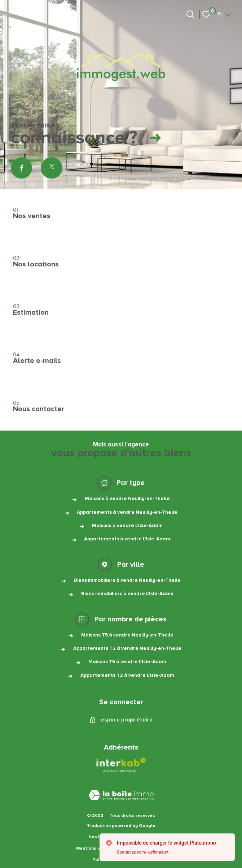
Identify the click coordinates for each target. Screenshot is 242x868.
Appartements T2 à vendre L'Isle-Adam (127, 675)
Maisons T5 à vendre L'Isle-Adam (127, 662)
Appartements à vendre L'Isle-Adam (127, 539)
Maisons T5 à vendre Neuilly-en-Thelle (127, 635)
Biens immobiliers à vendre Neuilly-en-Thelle (127, 580)
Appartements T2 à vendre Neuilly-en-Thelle (127, 648)
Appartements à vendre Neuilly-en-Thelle (127, 512)
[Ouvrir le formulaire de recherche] (190, 14)
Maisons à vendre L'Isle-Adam (127, 526)
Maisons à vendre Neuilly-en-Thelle (127, 499)
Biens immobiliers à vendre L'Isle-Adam (127, 594)
